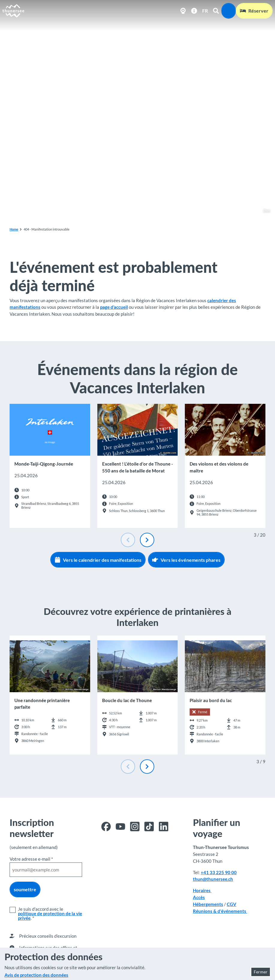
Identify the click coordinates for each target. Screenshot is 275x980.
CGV (232, 904)
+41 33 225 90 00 (219, 872)
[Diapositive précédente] (128, 540)
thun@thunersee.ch (213, 879)
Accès (199, 897)
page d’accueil (114, 307)
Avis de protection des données (36, 975)
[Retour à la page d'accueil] (13, 11)
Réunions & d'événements (220, 911)
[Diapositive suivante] (147, 540)
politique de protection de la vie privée (50, 916)
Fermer (261, 972)
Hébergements (208, 904)
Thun (263, 211)
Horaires (202, 891)
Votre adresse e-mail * (31, 859)
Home (14, 229)
